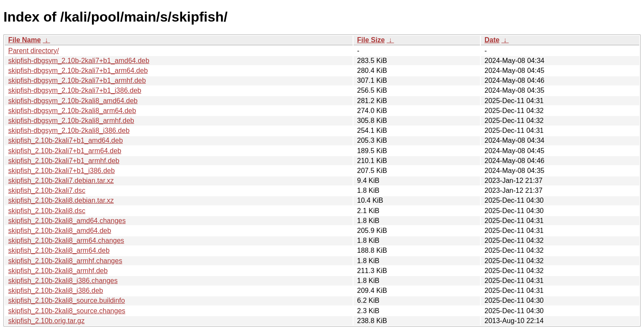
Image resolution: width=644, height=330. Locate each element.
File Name (25, 40)
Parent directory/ (33, 51)
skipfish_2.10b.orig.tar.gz (46, 321)
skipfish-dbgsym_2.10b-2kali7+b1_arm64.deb (78, 71)
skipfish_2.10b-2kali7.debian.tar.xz (61, 181)
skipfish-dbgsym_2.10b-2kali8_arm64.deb (72, 111)
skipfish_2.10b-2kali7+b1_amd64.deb (66, 140)
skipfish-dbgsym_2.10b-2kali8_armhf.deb (71, 121)
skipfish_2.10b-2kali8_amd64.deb (60, 231)
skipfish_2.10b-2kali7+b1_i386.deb (62, 171)
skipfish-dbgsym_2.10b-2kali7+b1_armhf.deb (77, 80)
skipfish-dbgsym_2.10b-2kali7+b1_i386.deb (75, 90)
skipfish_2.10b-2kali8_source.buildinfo (66, 300)
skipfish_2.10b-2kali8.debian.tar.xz (61, 200)
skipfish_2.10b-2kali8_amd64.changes (67, 221)
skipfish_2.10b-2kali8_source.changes (67, 311)
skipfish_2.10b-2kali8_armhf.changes (65, 261)
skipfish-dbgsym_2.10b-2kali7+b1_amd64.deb (79, 61)
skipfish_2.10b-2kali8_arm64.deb (59, 250)
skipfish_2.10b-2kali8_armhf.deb (58, 271)
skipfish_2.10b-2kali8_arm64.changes (66, 240)
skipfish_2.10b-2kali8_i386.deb (56, 291)
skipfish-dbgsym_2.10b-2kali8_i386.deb (69, 130)
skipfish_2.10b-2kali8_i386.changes (63, 281)
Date (492, 40)
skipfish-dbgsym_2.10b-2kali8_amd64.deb (73, 101)
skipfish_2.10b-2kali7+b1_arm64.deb (65, 151)
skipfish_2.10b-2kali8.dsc (47, 211)
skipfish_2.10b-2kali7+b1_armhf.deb (64, 161)
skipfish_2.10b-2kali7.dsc (47, 190)
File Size (371, 40)
